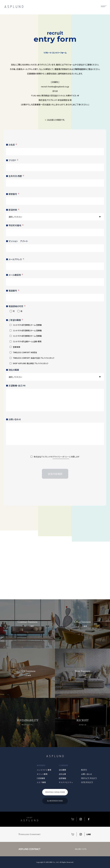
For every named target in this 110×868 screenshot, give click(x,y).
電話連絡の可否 (17, 306)
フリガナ (13, 160)
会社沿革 (62, 774)
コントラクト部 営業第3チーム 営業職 (27, 336)
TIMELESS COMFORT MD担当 (25, 352)
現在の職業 (14, 370)
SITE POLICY (87, 782)
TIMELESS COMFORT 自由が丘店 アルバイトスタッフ (34, 358)
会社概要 (62, 770)
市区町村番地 (16, 225)
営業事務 (16, 347)
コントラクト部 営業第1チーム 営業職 (27, 325)
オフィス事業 (42, 774)
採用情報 (62, 778)
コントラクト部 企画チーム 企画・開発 (27, 341)
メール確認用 (16, 275)
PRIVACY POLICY (89, 778)
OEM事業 (41, 778)
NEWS (84, 770)
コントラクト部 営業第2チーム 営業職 (27, 330)
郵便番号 (14, 194)
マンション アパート (18, 241)
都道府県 (14, 210)
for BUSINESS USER (55, 801)
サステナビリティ (66, 782)
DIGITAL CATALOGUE (55, 792)
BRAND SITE (81, 849)
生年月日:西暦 (16, 176)
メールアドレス (16, 259)
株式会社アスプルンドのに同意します (57, 457)
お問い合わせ (15, 419)
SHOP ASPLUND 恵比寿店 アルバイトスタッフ (31, 363)
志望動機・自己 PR (17, 386)
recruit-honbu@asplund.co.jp (55, 86)
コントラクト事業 (44, 770)
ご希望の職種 (16, 320)
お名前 (13, 145)
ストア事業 (41, 782)
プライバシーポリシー (61, 457)
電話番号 (14, 291)
